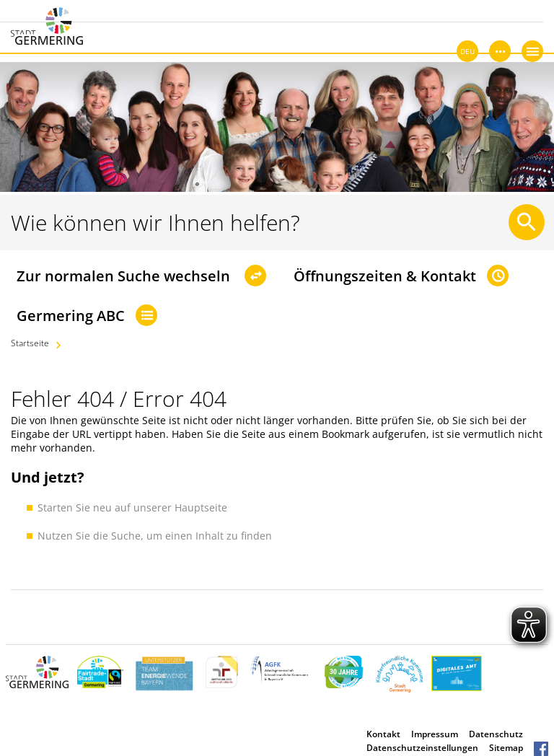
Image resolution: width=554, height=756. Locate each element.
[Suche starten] (527, 222)
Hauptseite (201, 507)
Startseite (30, 343)
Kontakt (383, 734)
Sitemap (506, 748)
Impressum (435, 734)
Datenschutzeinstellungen (422, 748)
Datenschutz (496, 734)
